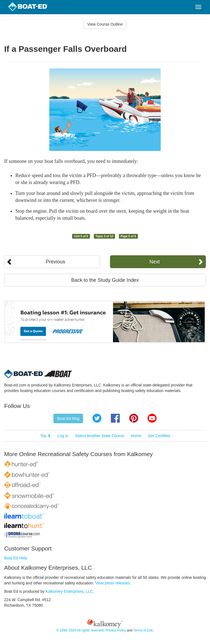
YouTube (152, 418)
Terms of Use (143, 630)
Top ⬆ (45, 436)
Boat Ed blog (68, 418)
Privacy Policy (116, 630)
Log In (63, 436)
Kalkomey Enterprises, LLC (69, 591)
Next (155, 262)
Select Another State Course (100, 436)
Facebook (115, 418)
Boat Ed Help (16, 558)
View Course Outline (105, 24)
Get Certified (159, 436)
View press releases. (113, 583)
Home (136, 436)
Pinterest (134, 418)
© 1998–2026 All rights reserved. (80, 630)
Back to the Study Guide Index (105, 280)
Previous (55, 262)
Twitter (97, 418)
